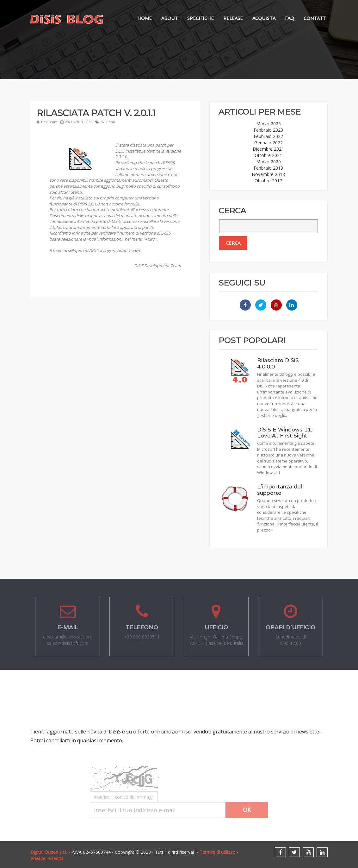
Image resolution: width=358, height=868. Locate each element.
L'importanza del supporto (280, 490)
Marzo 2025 (268, 124)
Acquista (264, 18)
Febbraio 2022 (268, 136)
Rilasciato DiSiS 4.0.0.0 (278, 363)
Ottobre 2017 (268, 181)
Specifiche (201, 18)
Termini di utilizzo (217, 852)
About (170, 18)
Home (145, 18)
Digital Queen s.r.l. (49, 852)
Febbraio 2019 (268, 168)
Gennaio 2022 (268, 143)
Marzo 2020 (268, 162)
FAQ (290, 18)
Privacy (38, 858)
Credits (56, 858)
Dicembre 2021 (268, 149)
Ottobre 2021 (268, 155)
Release (233, 18)
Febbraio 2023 (268, 130)
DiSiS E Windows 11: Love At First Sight (285, 433)
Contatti (316, 18)
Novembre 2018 (268, 174)
